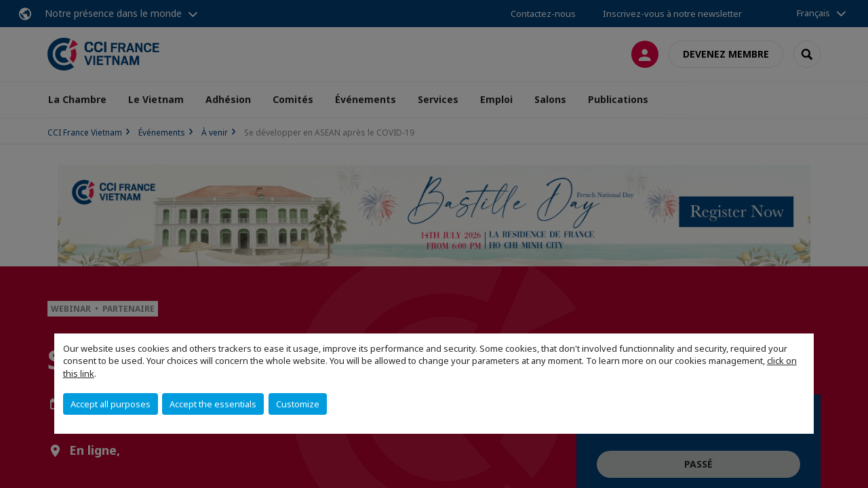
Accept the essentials (213, 404)
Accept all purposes (111, 404)
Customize (298, 404)
